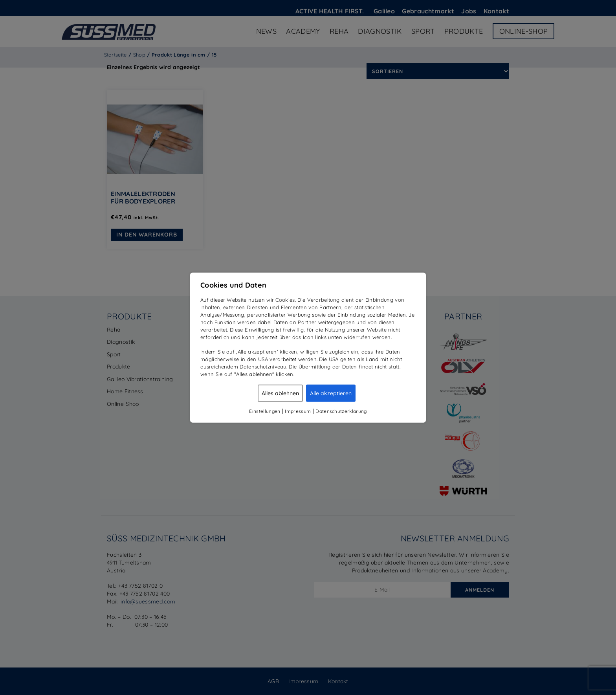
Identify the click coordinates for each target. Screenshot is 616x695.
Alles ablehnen (280, 393)
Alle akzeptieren (331, 393)
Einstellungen (265, 411)
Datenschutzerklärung (341, 411)
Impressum (298, 411)
